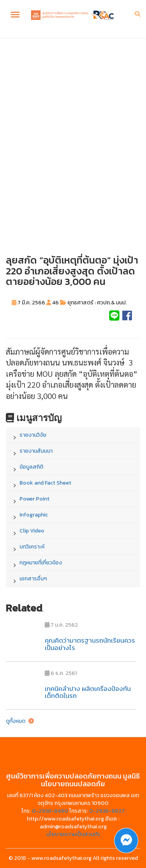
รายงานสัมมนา (36, 451)
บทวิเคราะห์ (32, 547)
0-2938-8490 (50, 811)
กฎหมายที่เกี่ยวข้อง (41, 563)
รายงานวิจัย (33, 435)
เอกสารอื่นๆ (33, 579)
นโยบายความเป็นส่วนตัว (73, 834)
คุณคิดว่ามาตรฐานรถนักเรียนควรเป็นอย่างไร (90, 644)
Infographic (34, 515)
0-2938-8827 (107, 811)
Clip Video (32, 531)
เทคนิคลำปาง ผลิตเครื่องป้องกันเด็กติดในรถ (88, 692)
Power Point (34, 499)
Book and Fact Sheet (45, 483)
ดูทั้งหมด (20, 721)
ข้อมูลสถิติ (31, 467)
